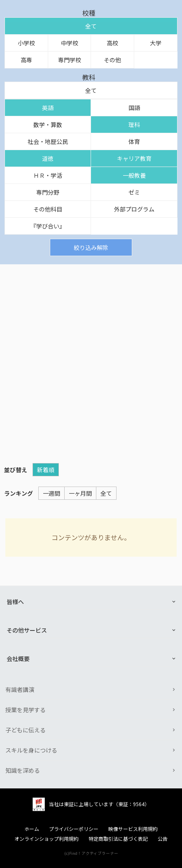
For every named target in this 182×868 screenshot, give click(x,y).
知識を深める (23, 770)
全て (91, 26)
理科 (134, 125)
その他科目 (48, 209)
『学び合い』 (48, 226)
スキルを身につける (31, 750)
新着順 (46, 470)
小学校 (26, 43)
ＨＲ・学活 (48, 175)
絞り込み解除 (91, 247)
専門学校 (70, 60)
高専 (26, 60)
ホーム (32, 829)
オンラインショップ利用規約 (47, 839)
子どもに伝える (26, 730)
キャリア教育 (134, 158)
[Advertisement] (91, 360)
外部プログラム (134, 209)
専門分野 (48, 192)
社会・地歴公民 (48, 141)
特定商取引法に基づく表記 (118, 839)
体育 (134, 141)
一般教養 (134, 175)
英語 (48, 108)
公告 (163, 839)
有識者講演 (20, 689)
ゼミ (134, 192)
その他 (112, 60)
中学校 (70, 43)
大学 (156, 43)
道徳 (48, 158)
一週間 (51, 493)
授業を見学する (26, 710)
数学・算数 (48, 125)
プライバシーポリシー (74, 829)
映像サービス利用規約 (133, 829)
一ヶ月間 (80, 493)
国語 (134, 108)
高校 (112, 43)
